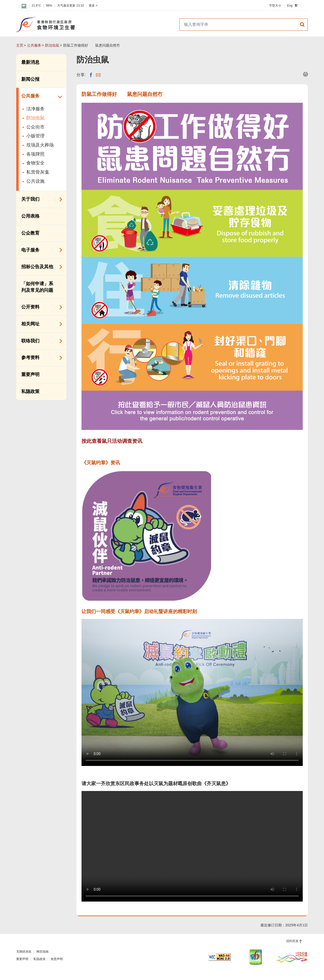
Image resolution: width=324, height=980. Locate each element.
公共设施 (35, 181)
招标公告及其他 (40, 267)
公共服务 (34, 45)
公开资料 (40, 307)
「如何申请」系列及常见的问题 (37, 287)
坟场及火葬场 (40, 145)
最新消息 (30, 62)
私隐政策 (30, 391)
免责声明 (57, 959)
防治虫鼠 (52, 45)
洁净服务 (35, 109)
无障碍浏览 (24, 952)
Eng (290, 6)
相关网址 (40, 324)
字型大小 (275, 6)
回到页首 (292, 941)
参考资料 (40, 358)
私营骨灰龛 (38, 172)
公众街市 (35, 127)
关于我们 (40, 199)
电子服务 (40, 250)
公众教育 (30, 233)
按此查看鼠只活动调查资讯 (112, 441)
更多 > (93, 6)
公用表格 (30, 216)
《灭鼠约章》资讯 (101, 463)
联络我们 (40, 341)
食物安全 (35, 163)
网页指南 (43, 952)
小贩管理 (35, 136)
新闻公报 (30, 79)
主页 (20, 45)
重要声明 (30, 374)
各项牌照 (35, 154)
